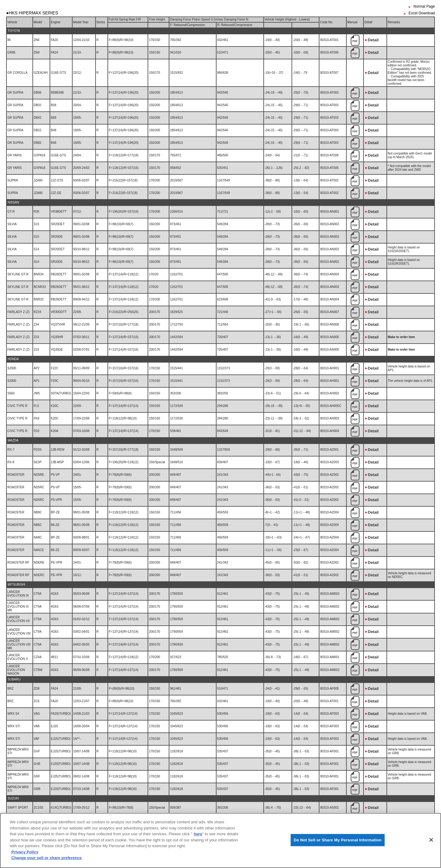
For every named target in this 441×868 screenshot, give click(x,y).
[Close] (431, 859)
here (198, 853)
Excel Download (422, 13)
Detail (373, 40)
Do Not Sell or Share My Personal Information (338, 859)
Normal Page (424, 6)
